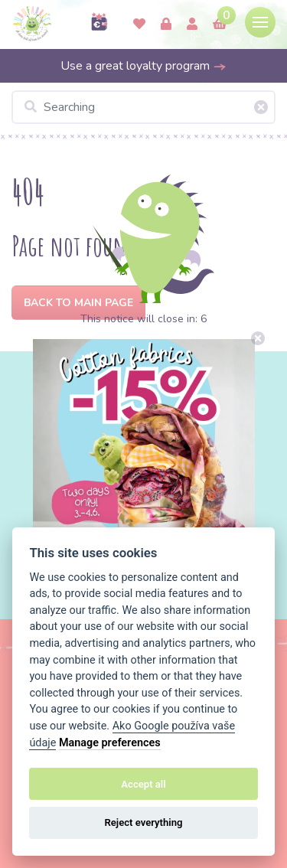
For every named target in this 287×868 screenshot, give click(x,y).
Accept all (143, 784)
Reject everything (143, 822)
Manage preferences (110, 743)
